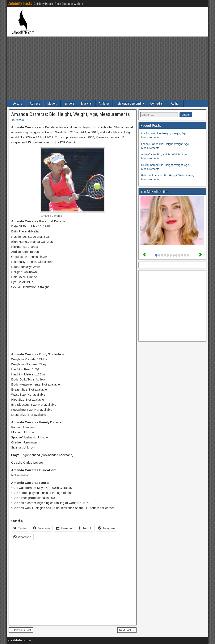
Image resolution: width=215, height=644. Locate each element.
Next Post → (127, 630)
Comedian (157, 103)
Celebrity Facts (20, 3)
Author (175, 103)
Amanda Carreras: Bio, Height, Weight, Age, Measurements (70, 114)
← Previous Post (21, 630)
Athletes (104, 103)
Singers (69, 103)
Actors (18, 103)
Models (52, 103)
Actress (35, 103)
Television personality (130, 103)
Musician (87, 103)
